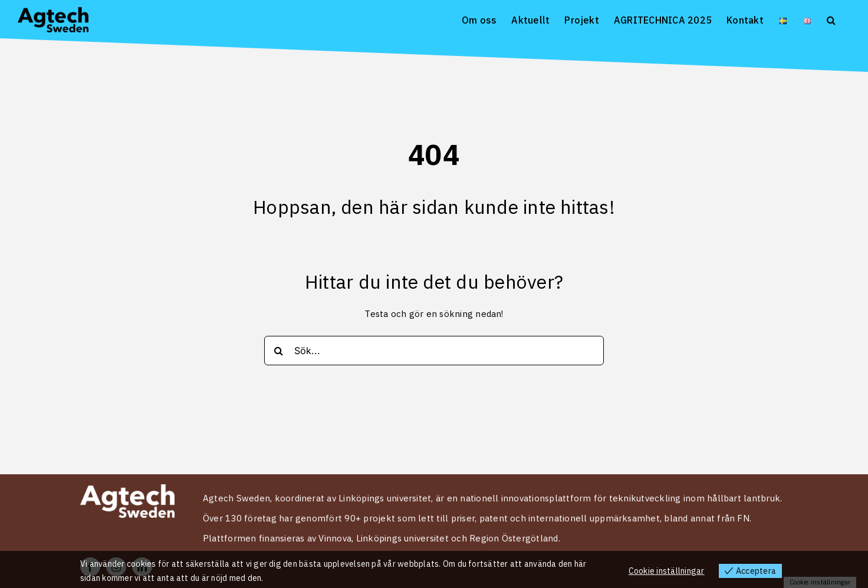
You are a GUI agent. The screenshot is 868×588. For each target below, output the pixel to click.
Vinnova (335, 538)
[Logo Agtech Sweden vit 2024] (127, 489)
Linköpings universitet (402, 538)
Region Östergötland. (515, 538)
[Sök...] (434, 351)
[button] (831, 19)
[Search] (279, 351)
